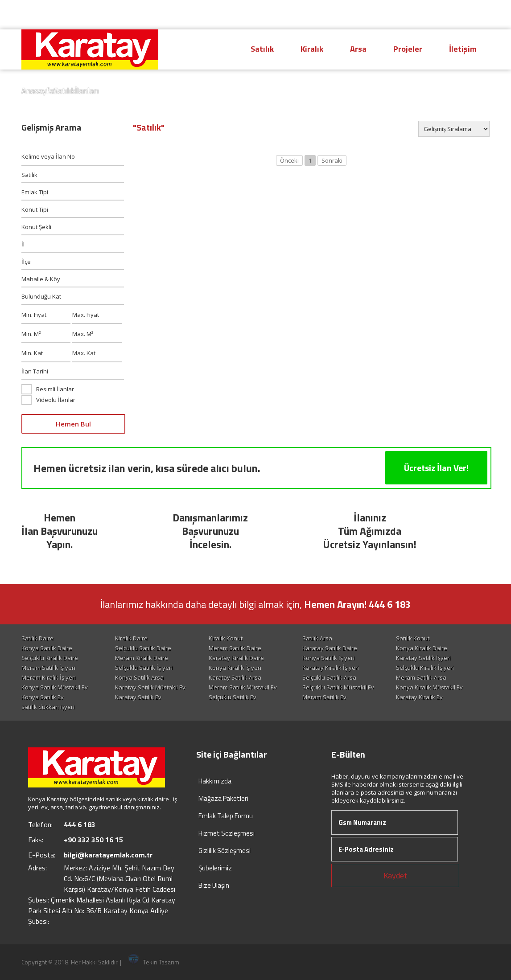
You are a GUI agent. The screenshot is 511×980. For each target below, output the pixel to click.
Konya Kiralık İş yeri (235, 668)
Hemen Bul (73, 424)
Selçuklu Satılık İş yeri (144, 668)
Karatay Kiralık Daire (236, 658)
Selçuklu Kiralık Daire (50, 658)
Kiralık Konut (226, 638)
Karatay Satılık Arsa (235, 677)
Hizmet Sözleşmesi (227, 833)
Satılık (262, 49)
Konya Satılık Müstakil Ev (55, 687)
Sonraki (332, 160)
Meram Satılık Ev (324, 697)
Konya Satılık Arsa (139, 677)
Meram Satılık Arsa (421, 677)
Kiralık (312, 49)
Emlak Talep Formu (226, 816)
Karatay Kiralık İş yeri (331, 668)
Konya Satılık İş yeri (328, 658)
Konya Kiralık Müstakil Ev (429, 687)
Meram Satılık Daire (235, 648)
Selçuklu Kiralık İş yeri (425, 668)
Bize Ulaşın (214, 885)
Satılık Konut (413, 638)
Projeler (408, 49)
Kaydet (395, 875)
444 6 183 (330, 14)
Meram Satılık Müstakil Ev (243, 687)
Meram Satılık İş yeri (48, 668)
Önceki (289, 160)
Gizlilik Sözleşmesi (225, 851)
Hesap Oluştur (400, 15)
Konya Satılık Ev (43, 697)
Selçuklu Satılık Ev (233, 697)
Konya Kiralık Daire (422, 648)
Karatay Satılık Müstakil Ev (150, 687)
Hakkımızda (215, 781)
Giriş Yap (465, 15)
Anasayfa (37, 91)
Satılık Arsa (317, 638)
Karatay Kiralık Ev (419, 697)
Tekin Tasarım (154, 962)
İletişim (463, 49)
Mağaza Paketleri (223, 798)
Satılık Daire (37, 638)
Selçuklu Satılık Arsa (329, 677)
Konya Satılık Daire (47, 648)
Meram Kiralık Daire (142, 658)
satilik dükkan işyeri (48, 707)
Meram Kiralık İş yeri (49, 677)
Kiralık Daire (131, 638)
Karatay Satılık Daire (330, 648)
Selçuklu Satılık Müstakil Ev (338, 687)
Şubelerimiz (215, 868)
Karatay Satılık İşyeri (423, 658)
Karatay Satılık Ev (138, 697)
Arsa (358, 49)
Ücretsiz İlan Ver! (436, 468)
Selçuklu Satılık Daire (143, 648)
